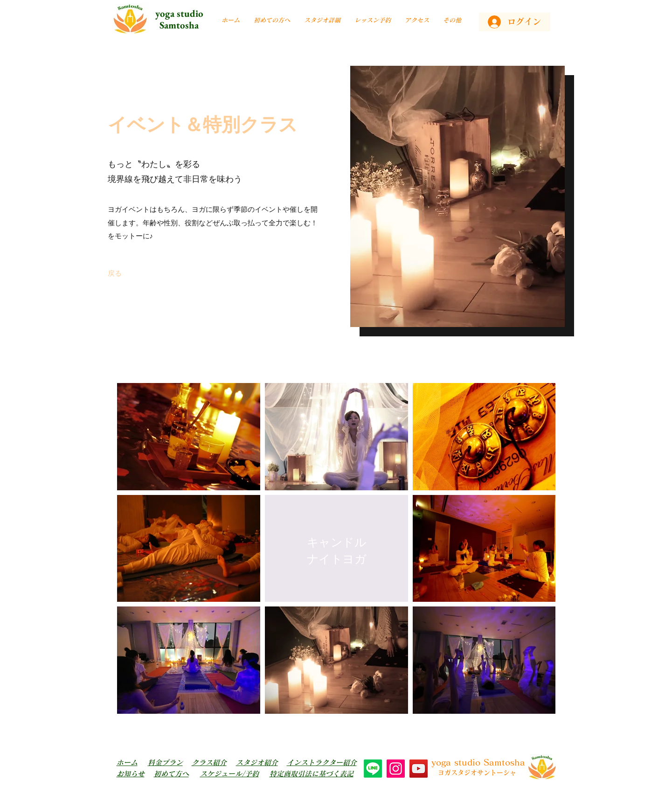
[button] (322, 20)
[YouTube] (419, 769)
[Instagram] (396, 769)
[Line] (373, 769)
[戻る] (115, 273)
